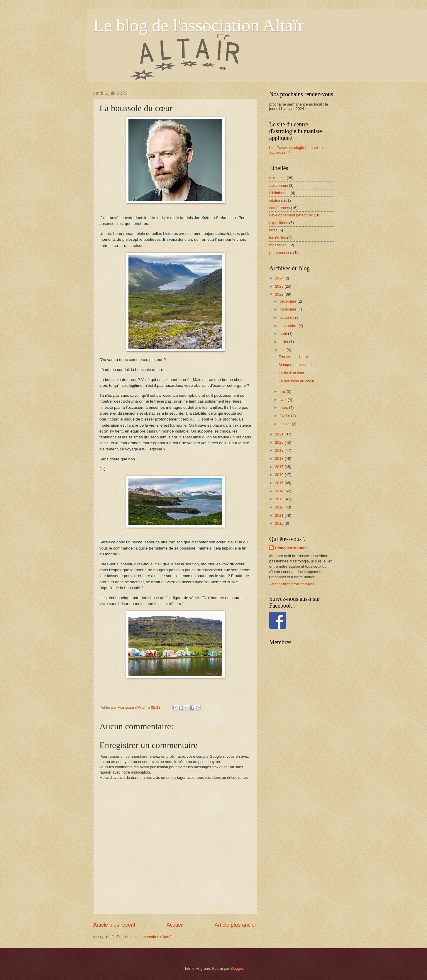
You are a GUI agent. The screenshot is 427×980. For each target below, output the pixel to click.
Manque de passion (295, 365)
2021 (280, 434)
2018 (280, 458)
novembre (288, 309)
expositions (279, 223)
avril (283, 400)
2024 (280, 278)
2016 (280, 475)
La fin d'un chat (291, 373)
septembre (289, 326)
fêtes (273, 230)
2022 (280, 294)
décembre (288, 301)
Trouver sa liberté (293, 357)
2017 (280, 467)
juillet (284, 342)
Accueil (175, 925)
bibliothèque (279, 193)
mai (283, 391)
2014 (280, 491)
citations (276, 200)
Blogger (237, 968)
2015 (280, 483)
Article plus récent (114, 925)
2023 (280, 286)
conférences (279, 208)
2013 (280, 499)
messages (278, 245)
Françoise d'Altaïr (291, 548)
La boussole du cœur (296, 381)
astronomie (279, 185)
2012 (280, 507)
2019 (280, 450)
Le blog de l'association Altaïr (198, 25)
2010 (280, 523)
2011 (280, 515)
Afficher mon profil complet (292, 584)
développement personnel (291, 215)
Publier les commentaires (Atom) (144, 937)
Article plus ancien (236, 925)
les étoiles (278, 238)
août (284, 334)
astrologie (277, 178)
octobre (286, 317)
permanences (281, 253)
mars (284, 407)
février (285, 416)
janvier (286, 424)
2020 (280, 442)
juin (283, 350)
